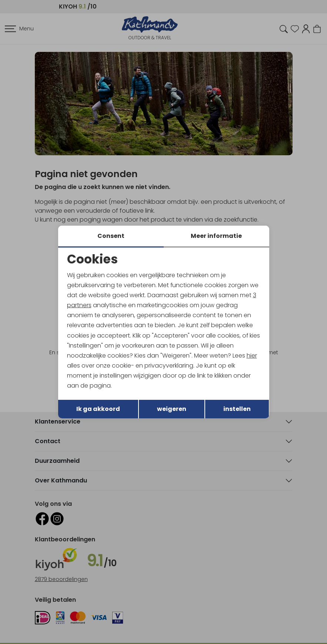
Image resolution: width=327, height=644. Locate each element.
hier (252, 356)
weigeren (172, 409)
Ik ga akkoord (98, 409)
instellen (237, 409)
